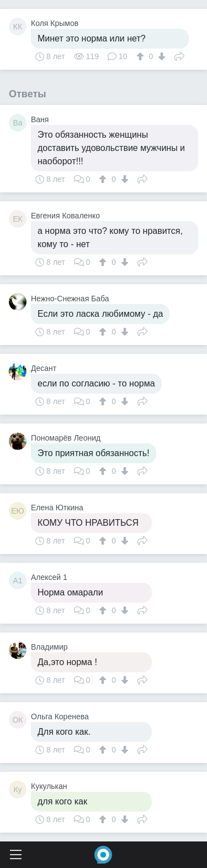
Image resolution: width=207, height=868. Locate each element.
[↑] (142, 56)
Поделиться (179, 55)
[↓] (160, 56)
